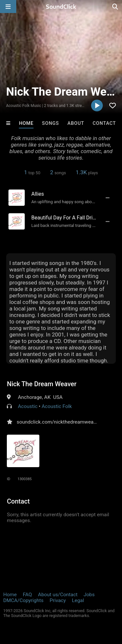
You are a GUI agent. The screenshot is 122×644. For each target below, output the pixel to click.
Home (26, 123)
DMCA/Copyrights (23, 600)
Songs (50, 123)
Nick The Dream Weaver (42, 384)
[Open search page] (115, 7)
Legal (78, 600)
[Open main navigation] (8, 7)
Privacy (58, 600)
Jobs (89, 595)
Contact (104, 123)
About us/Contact (58, 595)
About (76, 123)
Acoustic (28, 406)
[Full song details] (108, 198)
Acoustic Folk (57, 406)
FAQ (27, 595)
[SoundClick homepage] (61, 7)
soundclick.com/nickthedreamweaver (58, 422)
